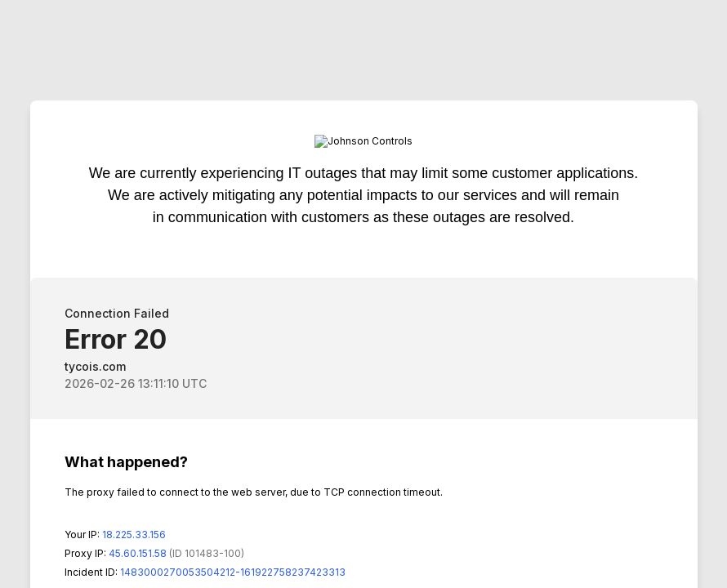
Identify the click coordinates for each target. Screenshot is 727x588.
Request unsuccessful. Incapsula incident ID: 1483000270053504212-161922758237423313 (363, 294)
